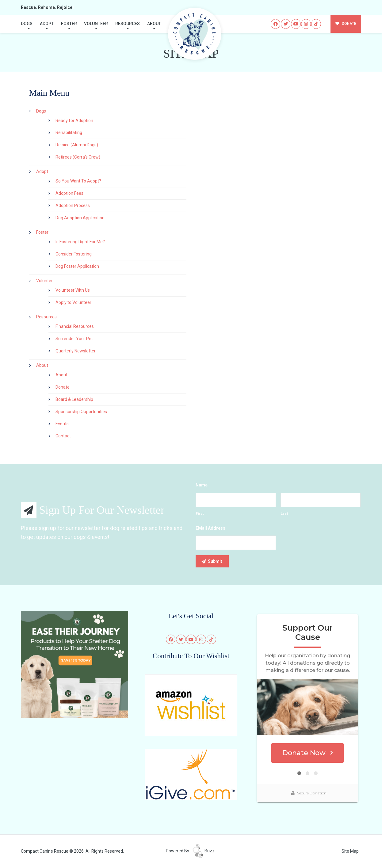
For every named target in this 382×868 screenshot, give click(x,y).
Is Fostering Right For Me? (80, 242)
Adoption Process (73, 205)
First (200, 513)
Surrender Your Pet (74, 339)
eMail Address (210, 528)
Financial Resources (75, 326)
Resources (128, 24)
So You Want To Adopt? (78, 181)
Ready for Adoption (74, 121)
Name (202, 485)
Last (285, 513)
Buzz (204, 851)
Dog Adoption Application (80, 218)
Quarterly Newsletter (76, 351)
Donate (63, 387)
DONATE (346, 24)
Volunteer (96, 24)
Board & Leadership (74, 399)
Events (62, 424)
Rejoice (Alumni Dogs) (77, 145)
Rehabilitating (69, 133)
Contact (63, 436)
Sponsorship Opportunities (81, 412)
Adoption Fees (69, 193)
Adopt (47, 24)
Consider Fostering (74, 254)
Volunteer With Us (73, 290)
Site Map (350, 851)
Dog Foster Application (77, 266)
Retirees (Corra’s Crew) (78, 157)
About (154, 24)
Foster (69, 24)
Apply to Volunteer (73, 302)
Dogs (27, 24)
